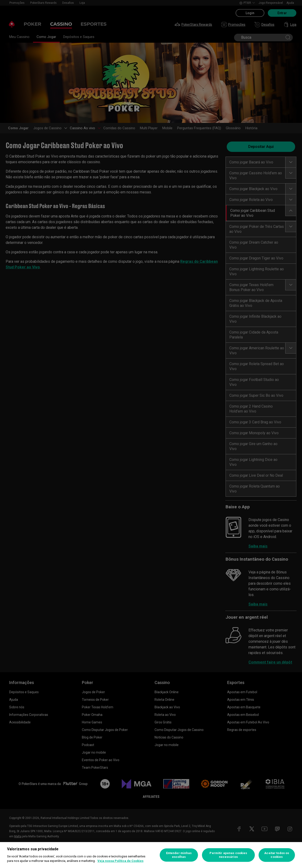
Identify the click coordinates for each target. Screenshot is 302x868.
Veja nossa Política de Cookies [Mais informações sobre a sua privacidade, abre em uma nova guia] (120, 861)
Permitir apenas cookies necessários (228, 855)
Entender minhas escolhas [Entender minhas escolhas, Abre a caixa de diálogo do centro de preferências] (179, 855)
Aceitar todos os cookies (277, 855)
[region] (151, 855)
